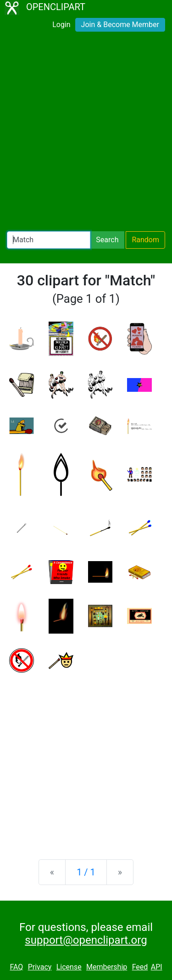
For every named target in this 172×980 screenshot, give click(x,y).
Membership (107, 967)
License (69, 967)
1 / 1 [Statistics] (86, 872)
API (157, 967)
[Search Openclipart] (49, 240)
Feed (140, 967)
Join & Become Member (120, 25)
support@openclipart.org (86, 940)
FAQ (16, 967)
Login (61, 25)
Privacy (40, 967)
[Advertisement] (86, 133)
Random (145, 240)
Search (107, 240)
